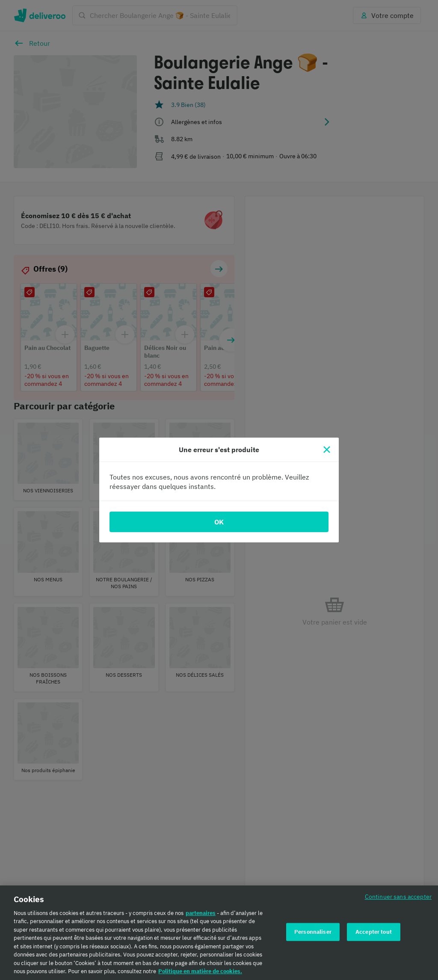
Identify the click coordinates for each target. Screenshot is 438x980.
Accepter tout (374, 932)
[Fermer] (327, 450)
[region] (219, 933)
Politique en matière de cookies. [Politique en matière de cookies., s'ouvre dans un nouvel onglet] (200, 971)
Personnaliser (313, 932)
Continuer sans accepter (398, 896)
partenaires (201, 913)
